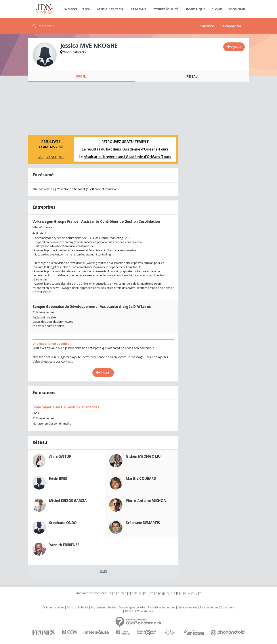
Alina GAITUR (60, 456)
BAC (41, 157)
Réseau (192, 76)
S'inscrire (207, 26)
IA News (70, 9)
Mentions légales (187, 608)
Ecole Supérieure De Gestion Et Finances (66, 407)
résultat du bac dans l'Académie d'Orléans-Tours (127, 149)
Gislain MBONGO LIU (143, 456)
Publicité (83, 608)
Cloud (217, 9)
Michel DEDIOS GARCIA (68, 501)
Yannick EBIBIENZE (64, 545)
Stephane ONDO (63, 523)
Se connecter (231, 26)
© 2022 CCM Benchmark (139, 611)
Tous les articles (209, 608)
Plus (103, 571)
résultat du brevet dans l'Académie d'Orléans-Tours (127, 157)
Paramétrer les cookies (161, 608)
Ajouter (236, 47)
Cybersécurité (166, 9)
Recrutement (98, 608)
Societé (112, 608)
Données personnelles (132, 608)
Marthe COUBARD (141, 478)
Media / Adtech (110, 9)
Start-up (138, 9)
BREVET (51, 157)
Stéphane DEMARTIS (143, 523)
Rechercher (46, 26)
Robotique (196, 9)
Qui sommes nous (53, 608)
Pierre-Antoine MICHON (146, 501)
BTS (62, 157)
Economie (237, 9)
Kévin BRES (58, 478)
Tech (86, 9)
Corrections (227, 608)
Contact (71, 608)
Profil (81, 76)
